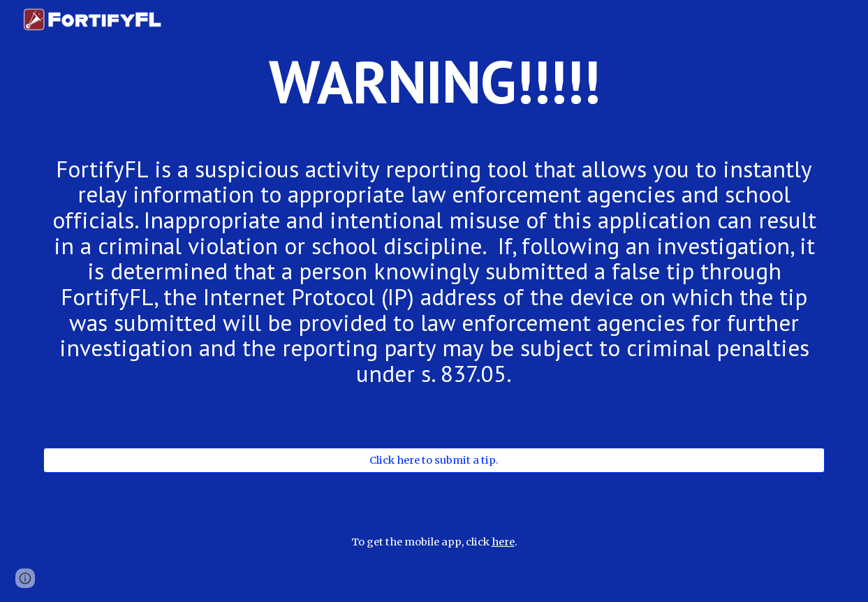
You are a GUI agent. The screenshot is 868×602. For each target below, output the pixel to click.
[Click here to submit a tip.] (434, 460)
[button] (25, 578)
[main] (434, 94)
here (503, 542)
